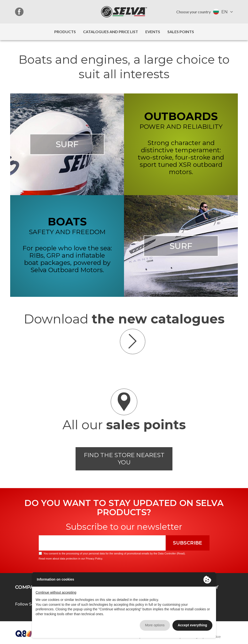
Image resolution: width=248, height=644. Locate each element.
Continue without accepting (56, 592)
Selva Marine (124, 12)
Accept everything (192, 625)
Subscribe (188, 543)
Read (181, 553)
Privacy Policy (94, 559)
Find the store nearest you (124, 459)
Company (28, 587)
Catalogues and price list (111, 32)
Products (65, 32)
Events (153, 32)
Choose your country (194, 12)
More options (155, 625)
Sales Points (181, 32)
